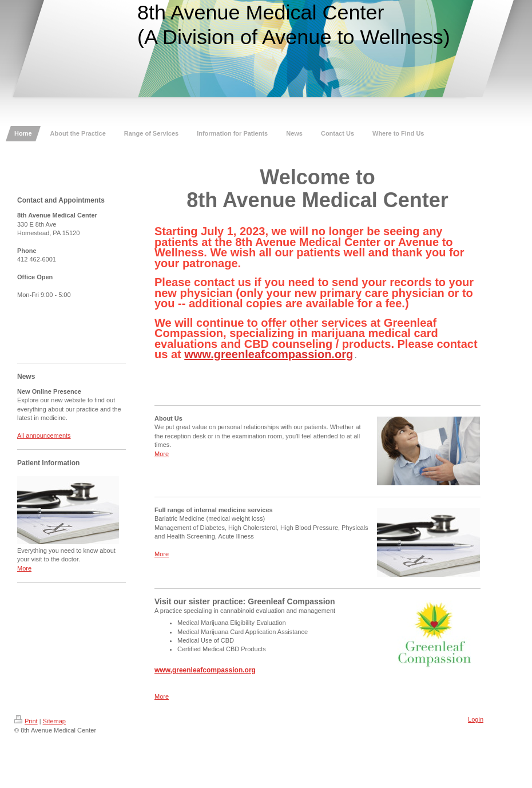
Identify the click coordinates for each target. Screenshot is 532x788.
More (24, 568)
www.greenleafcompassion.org (269, 354)
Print (26, 721)
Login (476, 719)
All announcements (44, 435)
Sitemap (54, 721)
